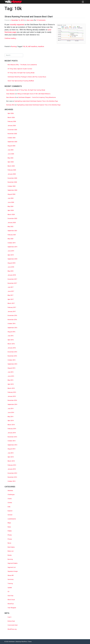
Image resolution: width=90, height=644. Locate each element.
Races (9, 543)
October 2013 (11, 441)
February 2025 (12, 170)
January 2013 (12, 469)
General (10, 515)
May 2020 (10, 239)
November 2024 (12, 182)
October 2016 (11, 324)
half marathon (32, 47)
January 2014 (12, 433)
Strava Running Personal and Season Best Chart (29, 17)
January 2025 (12, 174)
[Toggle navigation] (83, 2)
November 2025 (12, 134)
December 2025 (12, 130)
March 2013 (11, 461)
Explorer (10, 511)
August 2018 (11, 263)
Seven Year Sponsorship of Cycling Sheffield (21, 81)
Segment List (12, 567)
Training (10, 584)
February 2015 (12, 392)
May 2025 (10, 158)
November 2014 (12, 400)
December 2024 (12, 178)
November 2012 (12, 477)
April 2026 (11, 113)
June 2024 (11, 202)
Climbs (10, 503)
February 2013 (12, 465)
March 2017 (11, 303)
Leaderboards (12, 519)
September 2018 (12, 259)
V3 (8, 592)
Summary (11, 579)
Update (10, 588)
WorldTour (11, 604)
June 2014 (11, 413)
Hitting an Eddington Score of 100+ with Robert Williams (34, 94)
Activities (10, 491)
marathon (41, 47)
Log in (9, 617)
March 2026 (11, 118)
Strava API (11, 575)
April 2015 (11, 384)
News (9, 527)
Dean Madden (11, 94)
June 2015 (11, 376)
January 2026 (12, 126)
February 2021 (12, 235)
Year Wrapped (12, 608)
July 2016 (10, 336)
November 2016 (12, 320)
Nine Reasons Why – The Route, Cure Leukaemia (22, 65)
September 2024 (12, 190)
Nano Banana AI (11, 90)
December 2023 (12, 219)
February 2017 (12, 307)
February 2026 (12, 121)
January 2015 (12, 396)
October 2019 (11, 243)
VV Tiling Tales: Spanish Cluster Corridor (20, 69)
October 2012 (11, 481)
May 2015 (10, 380)
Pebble (10, 531)
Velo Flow (10, 596)
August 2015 (11, 368)
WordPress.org (12, 629)
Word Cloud (11, 600)
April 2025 (11, 162)
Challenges (11, 495)
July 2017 (10, 287)
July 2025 (10, 150)
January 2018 (12, 275)
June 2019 (11, 251)
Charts (10, 499)
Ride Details (11, 547)
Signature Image (13, 571)
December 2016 (12, 316)
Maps (9, 523)
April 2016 (11, 340)
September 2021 (12, 231)
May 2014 (10, 417)
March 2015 (11, 388)
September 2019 (12, 247)
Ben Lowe (30, 20)
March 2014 (11, 425)
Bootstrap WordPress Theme (24, 642)
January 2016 (12, 348)
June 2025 (11, 154)
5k (26, 47)
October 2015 (11, 360)
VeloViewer (12, 642)
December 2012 (12, 473)
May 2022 (10, 227)
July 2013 (10, 453)
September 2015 (12, 364)
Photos (10, 535)
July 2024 (10, 198)
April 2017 (11, 299)
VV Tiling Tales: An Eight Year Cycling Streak (21, 73)
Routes (10, 555)
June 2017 (11, 291)
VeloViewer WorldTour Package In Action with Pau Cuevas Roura (27, 77)
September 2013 (12, 445)
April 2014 (11, 421)
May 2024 (10, 206)
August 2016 (11, 332)
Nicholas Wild (10, 105)
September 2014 (12, 404)
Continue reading (11, 38)
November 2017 (12, 283)
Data (9, 507)
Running (14, 47)
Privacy (10, 539)
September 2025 (12, 142)
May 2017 (10, 295)
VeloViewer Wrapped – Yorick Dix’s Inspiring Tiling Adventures (37, 97)
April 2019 (11, 255)
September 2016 (12, 328)
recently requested (17, 25)
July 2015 (10, 372)
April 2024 (11, 210)
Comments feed (13, 625)
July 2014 (10, 409)
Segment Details (13, 563)
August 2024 (11, 194)
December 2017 (12, 279)
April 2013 (11, 457)
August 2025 (11, 146)
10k (24, 47)
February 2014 (12, 429)
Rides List (10, 551)
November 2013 (12, 437)
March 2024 (11, 215)
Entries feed (11, 621)
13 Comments (41, 20)
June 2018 (11, 267)
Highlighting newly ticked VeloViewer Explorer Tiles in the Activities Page (36, 101)
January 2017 (12, 312)
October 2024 (11, 186)
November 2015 (12, 356)
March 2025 (11, 166)
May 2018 (10, 271)
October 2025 (11, 138)
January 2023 (12, 223)
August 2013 (11, 449)
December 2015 (12, 352)
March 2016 (11, 344)
